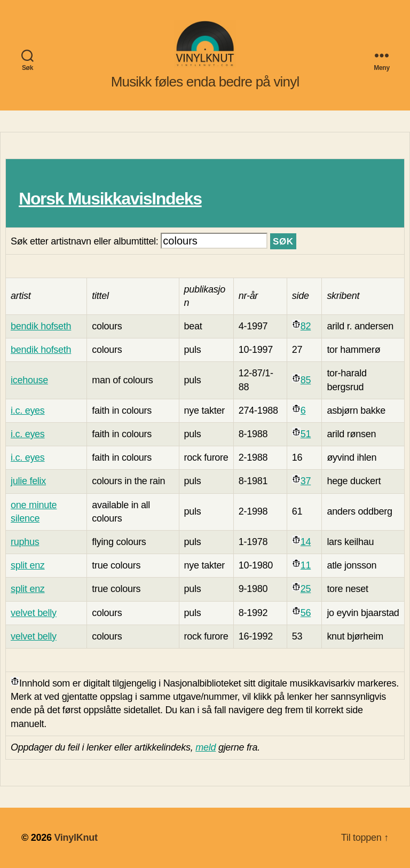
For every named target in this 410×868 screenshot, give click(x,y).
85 (306, 380)
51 (306, 434)
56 (306, 613)
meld (206, 747)
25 (306, 589)
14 (306, 542)
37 (306, 481)
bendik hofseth (41, 326)
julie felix (28, 481)
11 (306, 565)
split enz (28, 565)
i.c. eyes (28, 411)
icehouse (29, 380)
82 (306, 326)
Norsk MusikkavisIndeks (110, 199)
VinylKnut (76, 838)
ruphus (25, 542)
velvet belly (34, 613)
